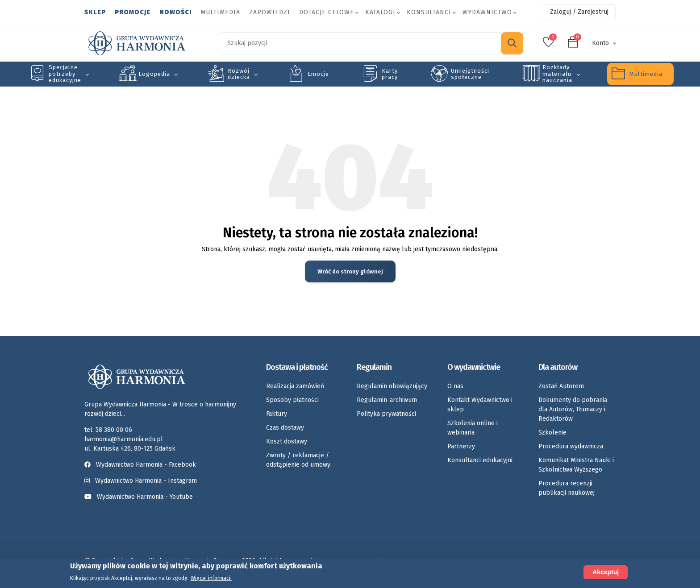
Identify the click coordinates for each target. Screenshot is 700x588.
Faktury (277, 414)
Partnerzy (461, 446)
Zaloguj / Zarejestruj (579, 12)
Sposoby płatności (292, 400)
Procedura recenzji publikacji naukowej (567, 488)
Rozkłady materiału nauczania (557, 74)
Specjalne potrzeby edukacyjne (65, 74)
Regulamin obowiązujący (392, 386)
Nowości (175, 12)
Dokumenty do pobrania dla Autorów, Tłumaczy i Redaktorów (573, 409)
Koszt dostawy (287, 441)
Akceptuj (606, 572)
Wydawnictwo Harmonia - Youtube (145, 497)
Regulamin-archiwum (387, 400)
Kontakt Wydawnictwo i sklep (480, 405)
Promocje (133, 12)
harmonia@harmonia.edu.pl (124, 439)
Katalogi (380, 12)
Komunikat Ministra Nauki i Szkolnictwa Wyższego (576, 465)
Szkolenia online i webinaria (473, 428)
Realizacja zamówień (295, 386)
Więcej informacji (211, 579)
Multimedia (220, 12)
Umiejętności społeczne (470, 74)
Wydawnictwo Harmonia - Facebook (142, 465)
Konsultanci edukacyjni (480, 460)
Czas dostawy (285, 428)
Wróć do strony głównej (350, 271)
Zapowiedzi (270, 12)
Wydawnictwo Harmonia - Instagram (146, 481)
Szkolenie (552, 433)
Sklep (95, 12)
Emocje (318, 74)
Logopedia (154, 74)
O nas (455, 386)
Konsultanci (429, 12)
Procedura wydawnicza (571, 446)
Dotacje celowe (327, 12)
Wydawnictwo (487, 12)
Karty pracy (390, 74)
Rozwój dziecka (239, 74)
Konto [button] (600, 43)
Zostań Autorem (561, 386)
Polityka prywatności (386, 414)
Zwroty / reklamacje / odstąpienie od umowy (298, 460)
